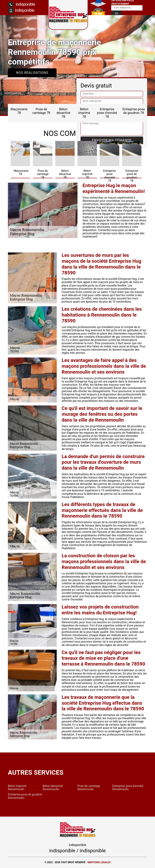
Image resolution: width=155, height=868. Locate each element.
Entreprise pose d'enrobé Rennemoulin (128, 788)
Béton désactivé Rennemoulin (53, 788)
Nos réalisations (32, 73)
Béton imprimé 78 (84, 113)
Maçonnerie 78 (19, 111)
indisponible (21, 5)
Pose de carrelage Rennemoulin (89, 788)
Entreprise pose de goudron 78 (134, 111)
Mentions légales (99, 862)
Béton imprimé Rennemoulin (17, 788)
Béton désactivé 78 (63, 113)
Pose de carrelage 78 (41, 111)
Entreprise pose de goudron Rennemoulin (25, 796)
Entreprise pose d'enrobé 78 (107, 113)
